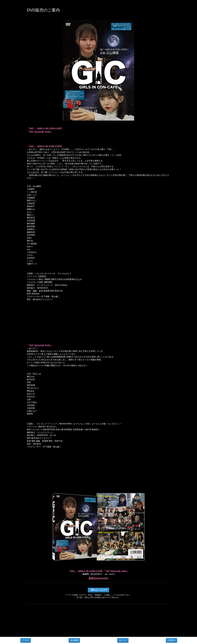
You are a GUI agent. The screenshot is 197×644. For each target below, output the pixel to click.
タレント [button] (123, 640)
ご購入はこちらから (98, 590)
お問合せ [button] (171, 640)
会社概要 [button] (74, 640)
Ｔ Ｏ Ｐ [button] (26, 640)
